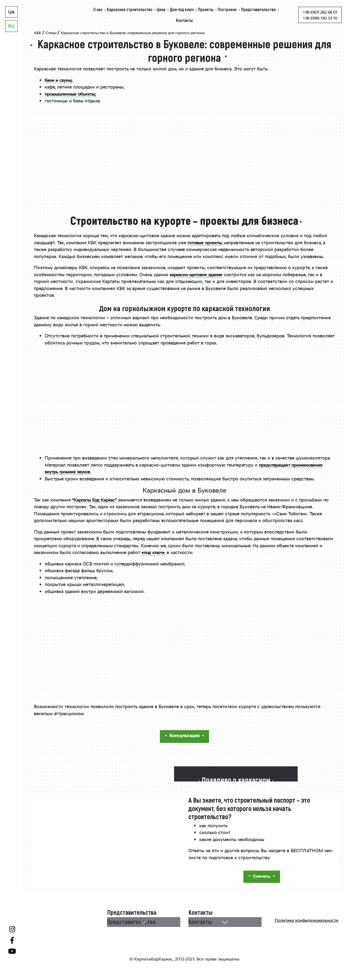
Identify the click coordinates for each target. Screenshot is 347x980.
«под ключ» (154, 553)
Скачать (262, 877)
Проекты (206, 9)
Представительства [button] (132, 922)
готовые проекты (206, 243)
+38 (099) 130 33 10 (320, 19)
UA (11, 12)
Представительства (258, 9)
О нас (98, 9)
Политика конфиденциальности (306, 922)
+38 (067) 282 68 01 (320, 13)
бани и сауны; (59, 81)
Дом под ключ (182, 9)
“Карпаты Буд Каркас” (95, 500)
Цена (161, 9)
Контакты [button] (200, 922)
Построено (227, 9)
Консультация (184, 736)
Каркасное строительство (130, 9)
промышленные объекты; (72, 95)
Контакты (184, 20)
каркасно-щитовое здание (198, 275)
